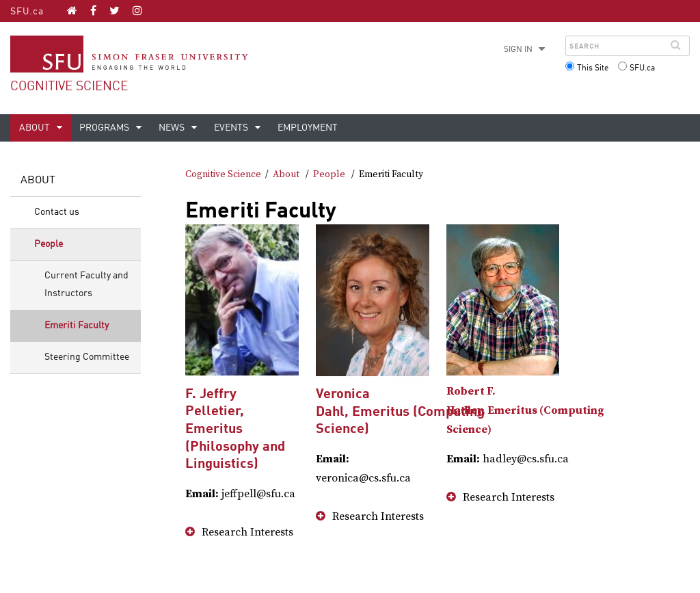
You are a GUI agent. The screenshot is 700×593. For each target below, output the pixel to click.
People (49, 244)
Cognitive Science (69, 87)
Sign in (518, 50)
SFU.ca (27, 12)
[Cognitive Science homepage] (72, 10)
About (36, 128)
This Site (593, 68)
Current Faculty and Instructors (86, 285)
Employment (308, 128)
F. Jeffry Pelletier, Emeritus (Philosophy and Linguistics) (235, 430)
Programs (105, 128)
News (173, 128)
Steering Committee (87, 357)
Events (232, 128)
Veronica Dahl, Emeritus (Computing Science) (400, 412)
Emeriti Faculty (77, 326)
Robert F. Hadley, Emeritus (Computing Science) (525, 410)
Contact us (57, 212)
